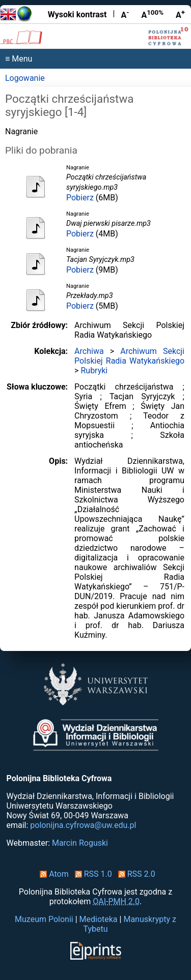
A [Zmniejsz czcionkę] (125, 14)
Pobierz (80, 198)
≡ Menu (19, 59)
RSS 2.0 (135, 874)
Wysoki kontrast (77, 14)
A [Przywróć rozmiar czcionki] (152, 14)
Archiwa (89, 351)
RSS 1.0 (91, 874)
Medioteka (99, 919)
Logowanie (25, 78)
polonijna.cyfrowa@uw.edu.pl (83, 825)
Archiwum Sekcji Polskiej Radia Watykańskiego (129, 356)
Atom (52, 874)
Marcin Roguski (80, 843)
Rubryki (94, 370)
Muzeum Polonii (44, 919)
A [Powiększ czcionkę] (180, 14)
